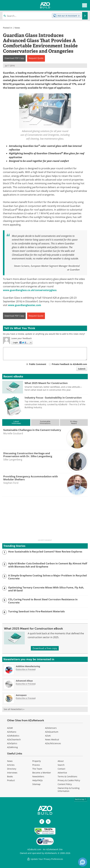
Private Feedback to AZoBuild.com (69, 364)
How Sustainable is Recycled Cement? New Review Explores (45, 552)
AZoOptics (12, 743)
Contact (61, 769)
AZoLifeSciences (53, 743)
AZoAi (48, 736)
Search (61, 765)
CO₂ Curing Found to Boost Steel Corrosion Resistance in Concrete (43, 601)
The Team (37, 769)
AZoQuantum (52, 732)
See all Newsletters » (14, 709)
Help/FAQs (38, 780)
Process (36, 765)
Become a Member (42, 773)
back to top (81, 799)
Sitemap (36, 784)
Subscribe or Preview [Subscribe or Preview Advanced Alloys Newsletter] (26, 684)
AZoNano (12, 732)
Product (11, 780)
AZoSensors (51, 728)
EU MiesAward (74, 422)
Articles (11, 765)
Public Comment (38, 364)
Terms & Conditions (67, 776)
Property (37, 761)
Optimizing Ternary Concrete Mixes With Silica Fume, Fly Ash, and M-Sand (46, 589)
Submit (82, 369)
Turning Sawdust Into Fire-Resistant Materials (36, 611)
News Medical (52, 739)
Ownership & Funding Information (69, 790)
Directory (12, 769)
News (17, 28)
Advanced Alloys (24, 681)
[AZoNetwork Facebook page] (42, 822)
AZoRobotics (13, 736)
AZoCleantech (14, 739)
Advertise (62, 773)
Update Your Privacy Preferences (45, 859)
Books (10, 776)
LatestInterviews (16, 422)
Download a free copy (45, 648)
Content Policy (65, 784)
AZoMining (12, 747)
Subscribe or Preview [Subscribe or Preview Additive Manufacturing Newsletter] (26, 669)
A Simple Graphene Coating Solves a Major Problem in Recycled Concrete (47, 577)
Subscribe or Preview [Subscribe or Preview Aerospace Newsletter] (26, 698)
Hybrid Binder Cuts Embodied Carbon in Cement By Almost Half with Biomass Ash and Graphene (48, 565)
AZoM (10, 728)
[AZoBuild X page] (48, 822)
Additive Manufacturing (28, 666)
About (61, 761)
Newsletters (38, 776)
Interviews (12, 773)
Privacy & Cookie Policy (69, 780)
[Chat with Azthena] (83, 862)
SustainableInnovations (45, 422)
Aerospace (21, 695)
